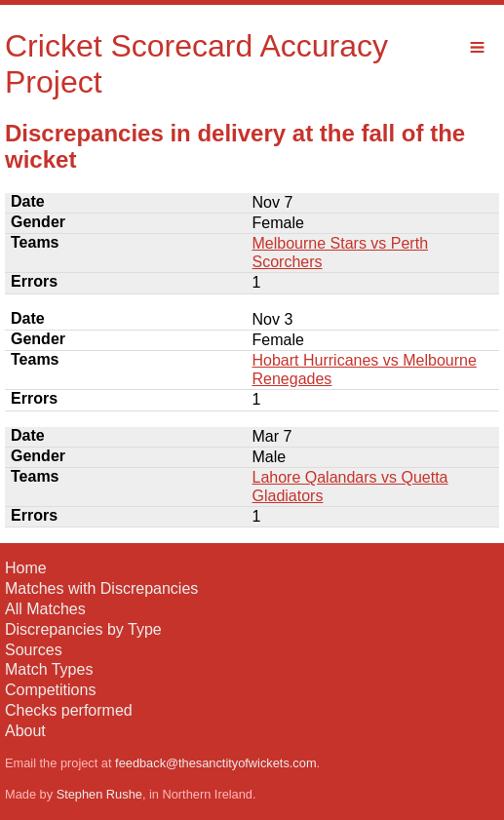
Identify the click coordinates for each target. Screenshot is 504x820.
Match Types (49, 669)
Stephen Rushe (99, 794)
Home (26, 568)
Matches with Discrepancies (101, 588)
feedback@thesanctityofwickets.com (215, 763)
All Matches (45, 609)
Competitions (50, 690)
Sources (34, 650)
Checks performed (69, 710)
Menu (477, 47)
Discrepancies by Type (83, 629)
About (25, 731)
